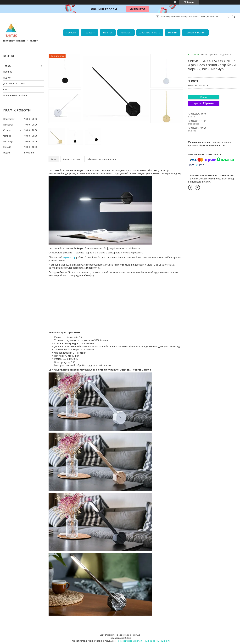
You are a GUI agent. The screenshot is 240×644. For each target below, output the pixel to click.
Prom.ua (136, 635)
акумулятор (69, 257)
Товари (88, 32)
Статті (7, 89)
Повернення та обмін (15, 95)
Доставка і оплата (150, 32)
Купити (204, 97)
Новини (173, 32)
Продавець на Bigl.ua (120, 638)
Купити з (204, 103)
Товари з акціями (195, 32)
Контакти (126, 32)
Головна (71, 32)
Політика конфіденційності (157, 641)
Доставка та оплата (14, 83)
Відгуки (7, 78)
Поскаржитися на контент (129, 641)
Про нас (108, 32)
